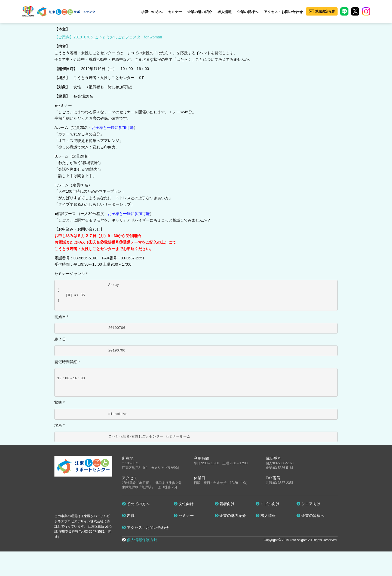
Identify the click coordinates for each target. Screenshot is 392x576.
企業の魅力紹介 (200, 12)
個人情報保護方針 (142, 540)
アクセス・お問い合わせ (283, 12)
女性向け (184, 504)
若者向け (225, 504)
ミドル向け (268, 504)
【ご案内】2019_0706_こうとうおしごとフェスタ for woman (108, 37)
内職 (128, 516)
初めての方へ (136, 504)
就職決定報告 (325, 11)
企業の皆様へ (248, 12)
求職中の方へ (152, 12)
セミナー (175, 12)
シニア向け (308, 504)
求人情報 (225, 12)
